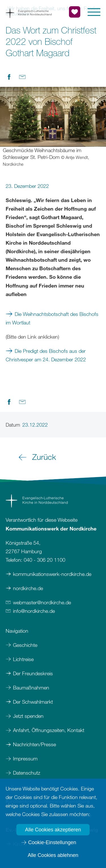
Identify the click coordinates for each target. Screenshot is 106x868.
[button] (94, 12)
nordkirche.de (28, 588)
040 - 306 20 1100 (45, 560)
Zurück (44, 457)
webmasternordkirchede (42, 602)
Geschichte (25, 645)
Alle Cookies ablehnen (53, 855)
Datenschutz (27, 773)
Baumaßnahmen (31, 687)
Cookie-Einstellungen (52, 842)
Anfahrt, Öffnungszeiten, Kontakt (49, 730)
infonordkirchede (34, 611)
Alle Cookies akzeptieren (53, 830)
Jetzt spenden (28, 716)
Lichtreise (23, 659)
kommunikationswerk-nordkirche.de (52, 574)
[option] (53, 127)
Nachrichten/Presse (34, 744)
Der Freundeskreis (33, 673)
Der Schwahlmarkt (33, 702)
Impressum (26, 758)
